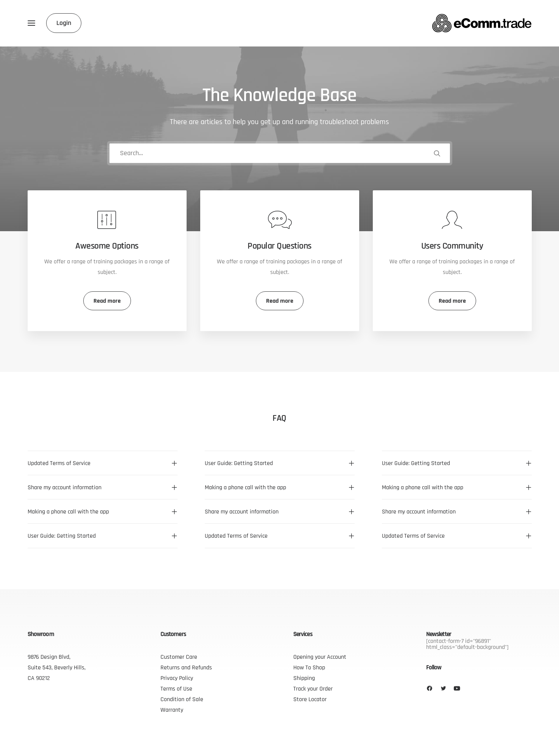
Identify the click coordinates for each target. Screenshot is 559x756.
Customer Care (179, 657)
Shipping (304, 678)
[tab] (103, 463)
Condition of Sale (182, 699)
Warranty (172, 710)
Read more (107, 301)
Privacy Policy (177, 678)
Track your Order (313, 689)
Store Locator (310, 699)
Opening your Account (320, 657)
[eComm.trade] (482, 23)
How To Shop (309, 667)
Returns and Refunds (186, 667)
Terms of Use (176, 689)
